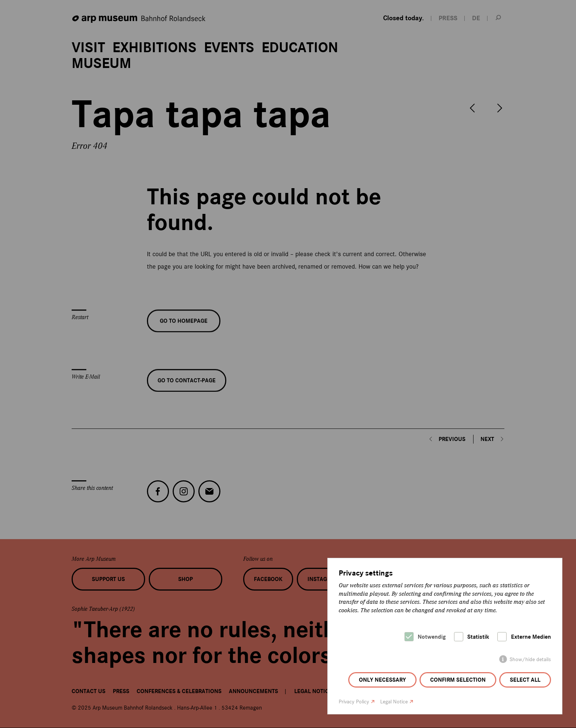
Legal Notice (394, 702)
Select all (525, 680)
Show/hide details (530, 659)
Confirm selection (458, 680)
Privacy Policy (354, 702)
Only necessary (382, 680)
